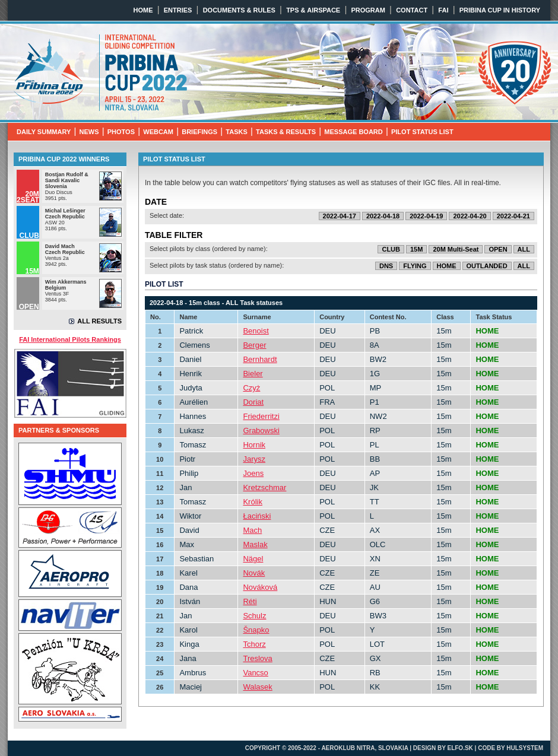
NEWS (89, 132)
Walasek (257, 687)
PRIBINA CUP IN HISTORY (500, 10)
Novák (254, 573)
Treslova (257, 658)
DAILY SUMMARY (44, 132)
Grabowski (261, 431)
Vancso (255, 673)
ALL (524, 249)
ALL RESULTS (99, 321)
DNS (386, 266)
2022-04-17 (340, 216)
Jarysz (254, 459)
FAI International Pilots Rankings (70, 339)
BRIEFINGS (199, 132)
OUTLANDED (487, 266)
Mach (252, 530)
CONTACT (412, 10)
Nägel (253, 559)
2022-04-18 (383, 216)
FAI (443, 10)
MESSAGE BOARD (353, 132)
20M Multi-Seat (456, 249)
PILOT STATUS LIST (422, 132)
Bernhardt (260, 359)
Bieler (253, 374)
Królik (253, 502)
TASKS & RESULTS (286, 132)
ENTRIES (178, 10)
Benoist (256, 331)
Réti (250, 601)
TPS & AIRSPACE (313, 10)
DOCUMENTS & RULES (239, 10)
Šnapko (256, 630)
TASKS (236, 132)
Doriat (253, 402)
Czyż (251, 388)
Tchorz (254, 644)
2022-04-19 (426, 216)
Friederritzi (261, 416)
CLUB (391, 249)
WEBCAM (158, 132)
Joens (253, 473)
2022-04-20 (470, 216)
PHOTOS (121, 132)
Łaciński (257, 516)
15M (416, 249)
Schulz (254, 616)
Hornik (254, 445)
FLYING (415, 266)
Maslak (255, 544)
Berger (254, 345)
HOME (143, 10)
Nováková (260, 587)
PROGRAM (368, 10)
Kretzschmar (264, 487)
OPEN (498, 249)
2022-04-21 (513, 216)
